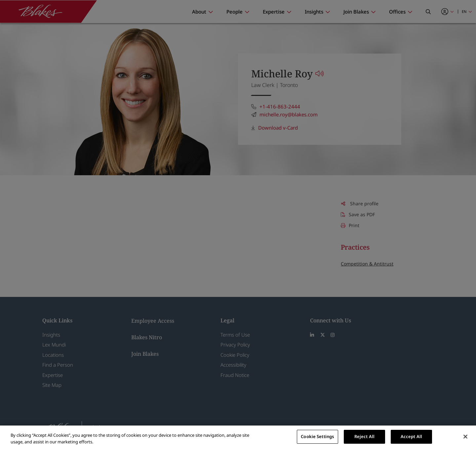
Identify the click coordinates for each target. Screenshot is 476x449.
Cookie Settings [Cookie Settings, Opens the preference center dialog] (317, 436)
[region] (238, 437)
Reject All (364, 436)
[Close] (465, 436)
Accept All (411, 436)
